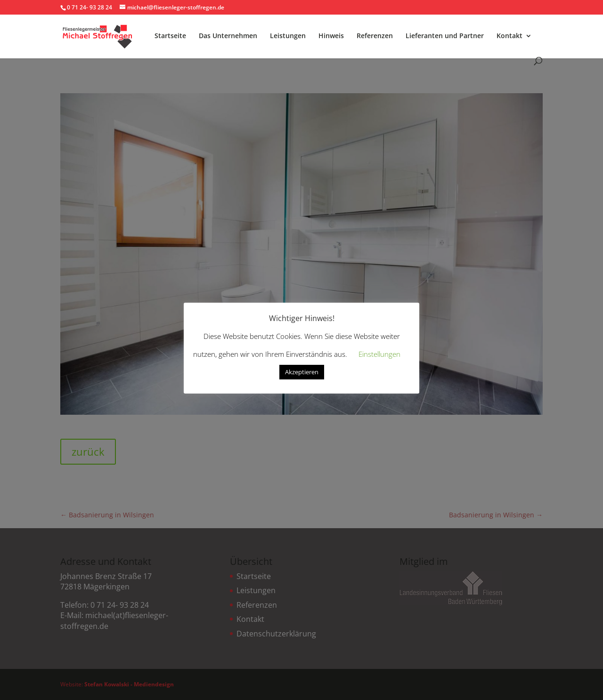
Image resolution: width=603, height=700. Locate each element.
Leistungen (288, 36)
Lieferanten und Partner (445, 36)
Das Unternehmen (228, 36)
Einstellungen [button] (379, 354)
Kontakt (509, 36)
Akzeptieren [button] (302, 372)
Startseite (170, 36)
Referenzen (375, 36)
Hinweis (331, 36)
